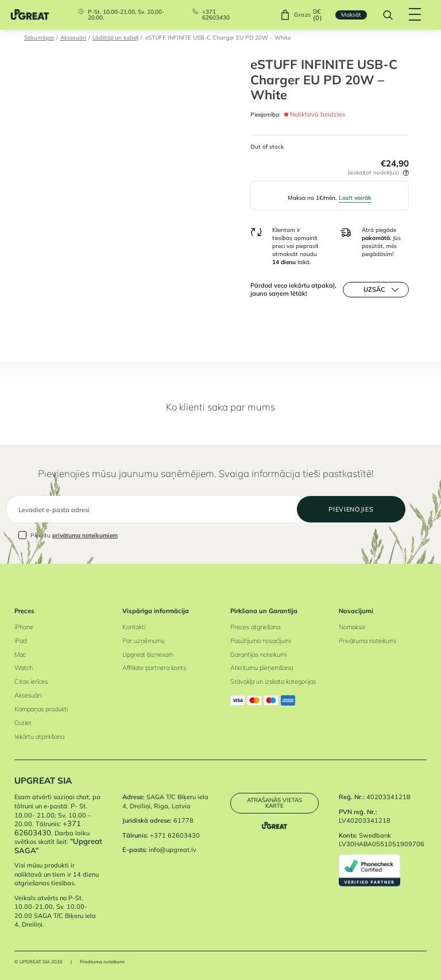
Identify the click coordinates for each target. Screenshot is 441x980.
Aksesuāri (73, 37)
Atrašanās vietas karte (274, 803)
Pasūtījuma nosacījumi (260, 641)
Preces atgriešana (255, 627)
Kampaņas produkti (41, 709)
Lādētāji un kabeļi (115, 37)
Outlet (23, 723)
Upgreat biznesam (148, 654)
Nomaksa (352, 627)
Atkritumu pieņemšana (262, 668)
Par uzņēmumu (144, 641)
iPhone (24, 627)
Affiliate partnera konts (154, 668)
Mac (20, 654)
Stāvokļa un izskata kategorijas (273, 681)
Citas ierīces (31, 681)
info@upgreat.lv (173, 850)
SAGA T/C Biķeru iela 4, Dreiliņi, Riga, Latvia (165, 801)
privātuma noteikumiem (85, 535)
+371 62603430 (216, 15)
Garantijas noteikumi (258, 654)
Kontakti (134, 627)
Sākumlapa (39, 37)
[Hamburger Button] (415, 15)
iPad (20, 641)
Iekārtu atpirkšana (39, 737)
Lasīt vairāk (355, 197)
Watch (24, 668)
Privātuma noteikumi (367, 641)
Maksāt (351, 14)
